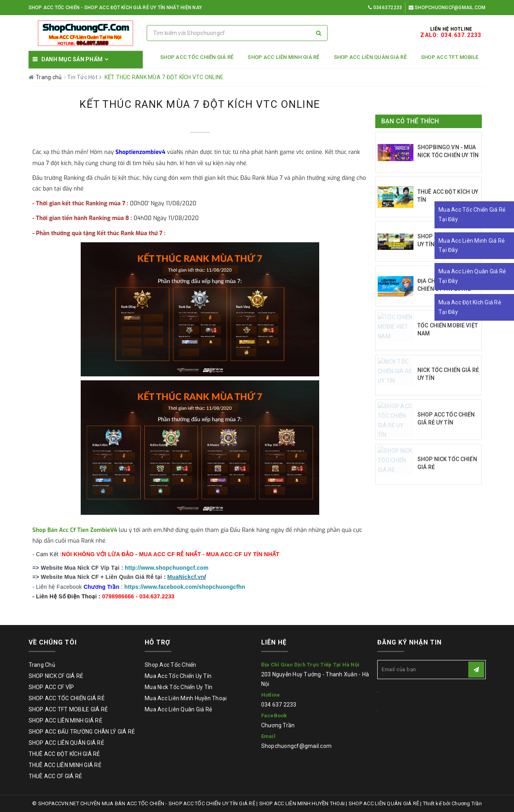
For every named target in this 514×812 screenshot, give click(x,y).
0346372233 (385, 8)
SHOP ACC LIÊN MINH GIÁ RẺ (283, 57)
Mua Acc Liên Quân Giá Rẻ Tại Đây (472, 276)
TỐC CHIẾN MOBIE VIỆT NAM (448, 329)
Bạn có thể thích (410, 121)
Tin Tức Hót (83, 77)
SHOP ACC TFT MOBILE (450, 57)
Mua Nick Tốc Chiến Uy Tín (178, 687)
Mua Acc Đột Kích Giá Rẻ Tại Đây (470, 307)
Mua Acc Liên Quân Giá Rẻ (178, 709)
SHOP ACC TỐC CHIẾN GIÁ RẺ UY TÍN (446, 419)
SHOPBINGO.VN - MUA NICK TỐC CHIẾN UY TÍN (448, 151)
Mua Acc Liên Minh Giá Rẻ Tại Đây (471, 245)
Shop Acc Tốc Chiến (171, 665)
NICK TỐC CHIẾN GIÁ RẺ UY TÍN (448, 374)
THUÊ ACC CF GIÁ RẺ (55, 776)
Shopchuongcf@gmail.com (447, 8)
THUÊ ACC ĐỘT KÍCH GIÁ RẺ (64, 754)
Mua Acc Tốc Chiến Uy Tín (178, 676)
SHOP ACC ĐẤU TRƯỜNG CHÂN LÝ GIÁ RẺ (82, 732)
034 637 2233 (279, 705)
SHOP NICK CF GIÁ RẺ (56, 676)
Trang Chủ (42, 665)
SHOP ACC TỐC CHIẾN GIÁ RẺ (197, 57)
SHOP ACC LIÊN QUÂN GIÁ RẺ (370, 57)
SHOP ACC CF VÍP (51, 687)
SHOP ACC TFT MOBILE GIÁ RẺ (68, 709)
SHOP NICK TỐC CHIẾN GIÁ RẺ (447, 463)
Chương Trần (278, 725)
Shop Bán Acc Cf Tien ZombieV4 (75, 530)
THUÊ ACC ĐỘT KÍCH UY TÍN (448, 196)
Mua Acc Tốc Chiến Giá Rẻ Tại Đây (472, 214)
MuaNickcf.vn (186, 577)
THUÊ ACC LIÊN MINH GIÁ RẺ (65, 765)
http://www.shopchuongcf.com (167, 568)
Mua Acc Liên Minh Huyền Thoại (186, 698)
